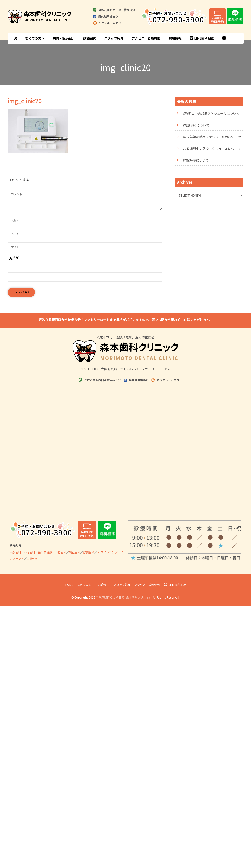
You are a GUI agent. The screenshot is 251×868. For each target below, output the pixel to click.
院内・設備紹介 (64, 38)
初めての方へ (35, 38)
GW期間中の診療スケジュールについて (211, 113)
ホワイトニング (108, 552)
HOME (69, 585)
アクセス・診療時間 (146, 38)
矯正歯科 (75, 552)
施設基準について (196, 160)
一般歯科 (15, 552)
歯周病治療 (45, 552)
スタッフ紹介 (114, 38)
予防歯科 (60, 552)
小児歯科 (29, 552)
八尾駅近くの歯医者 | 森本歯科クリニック (125, 597)
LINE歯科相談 (202, 38)
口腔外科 (32, 559)
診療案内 (90, 38)
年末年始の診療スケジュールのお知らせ (212, 137)
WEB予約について (196, 125)
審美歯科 (89, 552)
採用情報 (175, 38)
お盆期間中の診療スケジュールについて (212, 149)
